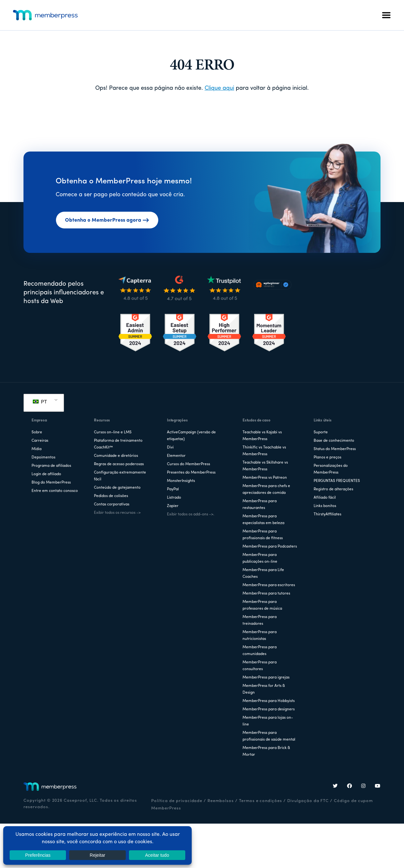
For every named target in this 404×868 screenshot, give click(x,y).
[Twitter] (335, 787)
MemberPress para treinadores (260, 620)
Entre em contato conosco (55, 491)
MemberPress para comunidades (260, 651)
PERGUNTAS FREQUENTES (337, 481)
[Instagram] (363, 787)
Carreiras (40, 441)
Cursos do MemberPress (188, 464)
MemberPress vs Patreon (265, 478)
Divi (170, 448)
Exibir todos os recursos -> (117, 513)
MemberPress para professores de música (262, 605)
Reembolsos (221, 801)
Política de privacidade (177, 801)
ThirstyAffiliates (327, 514)
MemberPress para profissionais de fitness (263, 535)
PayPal (173, 489)
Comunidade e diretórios (116, 456)
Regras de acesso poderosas (119, 464)
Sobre (37, 432)
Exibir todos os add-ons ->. (191, 514)
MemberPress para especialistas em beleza (263, 520)
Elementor (176, 456)
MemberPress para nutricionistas (260, 636)
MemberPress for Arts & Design (264, 689)
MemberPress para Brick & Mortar (266, 751)
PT (40, 402)
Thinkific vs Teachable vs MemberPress (264, 451)
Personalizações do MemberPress (331, 469)
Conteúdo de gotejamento (117, 488)
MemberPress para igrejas (266, 678)
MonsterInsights (181, 481)
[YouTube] (378, 787)
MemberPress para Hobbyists (269, 701)
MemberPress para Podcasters (270, 547)
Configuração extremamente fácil (120, 476)
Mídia (37, 449)
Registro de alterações (333, 489)
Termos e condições (261, 801)
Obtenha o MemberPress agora (107, 220)
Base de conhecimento (334, 441)
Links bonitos (325, 506)
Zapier (173, 506)
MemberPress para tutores (266, 594)
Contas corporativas (112, 504)
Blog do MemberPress (51, 483)
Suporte (321, 432)
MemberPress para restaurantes (260, 505)
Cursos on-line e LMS (113, 432)
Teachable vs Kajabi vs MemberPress (262, 436)
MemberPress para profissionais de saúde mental (269, 736)
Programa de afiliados (51, 466)
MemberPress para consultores (260, 666)
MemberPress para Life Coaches (263, 573)
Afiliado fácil (325, 498)
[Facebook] (350, 787)
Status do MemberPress (335, 449)
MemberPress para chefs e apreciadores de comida (266, 489)
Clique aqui (219, 88)
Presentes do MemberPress (191, 473)
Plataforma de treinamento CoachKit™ (118, 444)
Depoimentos (43, 457)
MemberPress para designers (269, 709)
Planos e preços (327, 457)
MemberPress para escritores (269, 585)
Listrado (174, 498)
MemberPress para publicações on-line (260, 558)
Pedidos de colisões (111, 496)
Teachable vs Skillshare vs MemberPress (265, 466)
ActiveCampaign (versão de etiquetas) (191, 436)
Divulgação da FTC (308, 801)
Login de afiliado (46, 474)
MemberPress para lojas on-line (268, 721)
